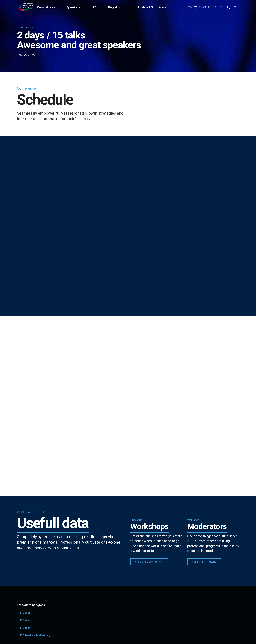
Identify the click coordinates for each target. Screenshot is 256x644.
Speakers (73, 7)
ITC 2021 (25, 613)
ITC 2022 (25, 620)
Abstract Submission (153, 7)
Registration (117, 7)
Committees (46, 7)
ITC (94, 7)
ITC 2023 (25, 628)
